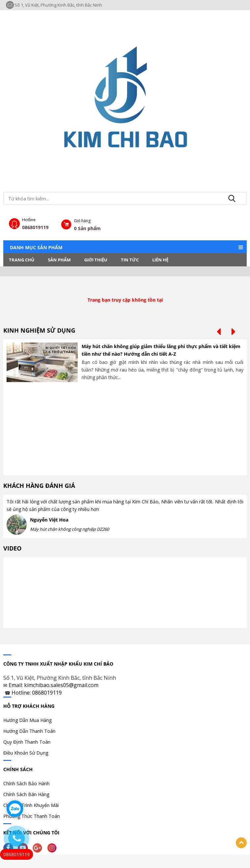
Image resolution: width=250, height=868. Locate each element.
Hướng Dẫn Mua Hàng (27, 720)
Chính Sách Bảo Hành (26, 783)
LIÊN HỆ (160, 260)
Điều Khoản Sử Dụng (26, 753)
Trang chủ (22, 260)
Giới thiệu (96, 260)
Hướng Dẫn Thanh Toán (29, 731)
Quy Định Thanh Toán (27, 742)
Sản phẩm (59, 260)
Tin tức (130, 260)
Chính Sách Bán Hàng (26, 794)
